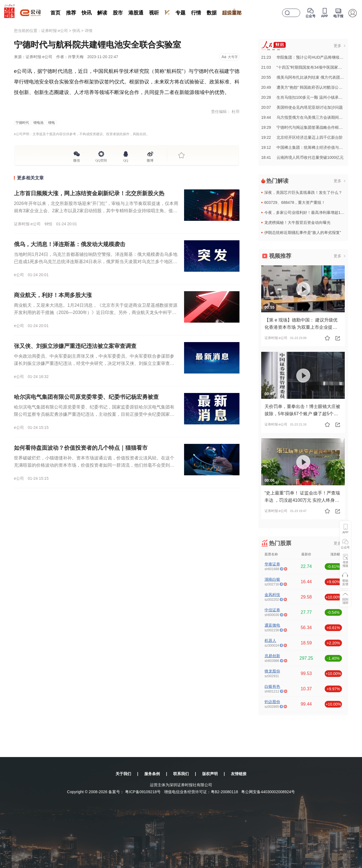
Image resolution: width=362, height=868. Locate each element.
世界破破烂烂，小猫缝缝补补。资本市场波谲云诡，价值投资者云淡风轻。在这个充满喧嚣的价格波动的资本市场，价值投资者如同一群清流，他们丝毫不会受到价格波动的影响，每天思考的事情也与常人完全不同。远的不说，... (94, 465)
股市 (118, 13)
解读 (102, 13)
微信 (77, 160)
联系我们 (181, 774)
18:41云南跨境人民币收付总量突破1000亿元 (302, 157)
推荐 (71, 13)
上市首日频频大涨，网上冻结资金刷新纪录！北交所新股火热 (89, 193)
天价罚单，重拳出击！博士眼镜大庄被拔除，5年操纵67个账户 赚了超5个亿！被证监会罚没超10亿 (302, 414)
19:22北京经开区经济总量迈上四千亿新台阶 (302, 137)
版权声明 (210, 774)
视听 (154, 13)
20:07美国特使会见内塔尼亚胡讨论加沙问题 (302, 107)
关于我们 (123, 774)
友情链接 (239, 774)
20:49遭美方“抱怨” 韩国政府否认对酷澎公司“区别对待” (311, 87)
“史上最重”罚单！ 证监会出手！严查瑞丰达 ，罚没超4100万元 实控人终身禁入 (302, 500)
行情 (196, 13)
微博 (150, 160)
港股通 (136, 13)
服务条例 (152, 774)
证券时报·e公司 (55, 31)
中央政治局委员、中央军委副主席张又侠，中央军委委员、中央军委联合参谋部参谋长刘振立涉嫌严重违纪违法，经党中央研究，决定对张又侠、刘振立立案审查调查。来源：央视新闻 (94, 363)
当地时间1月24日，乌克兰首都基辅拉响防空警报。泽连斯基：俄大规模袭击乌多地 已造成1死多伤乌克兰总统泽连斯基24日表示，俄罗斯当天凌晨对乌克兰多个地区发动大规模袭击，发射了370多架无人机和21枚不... (96, 262)
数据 (212, 13)
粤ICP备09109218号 (143, 792)
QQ (126, 160)
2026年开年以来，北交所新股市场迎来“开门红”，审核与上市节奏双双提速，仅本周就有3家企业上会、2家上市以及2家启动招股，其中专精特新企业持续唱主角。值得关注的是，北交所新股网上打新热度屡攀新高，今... (96, 211)
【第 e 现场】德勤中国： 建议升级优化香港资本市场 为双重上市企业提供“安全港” (301, 327)
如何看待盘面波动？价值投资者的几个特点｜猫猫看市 (81, 448)
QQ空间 (101, 160)
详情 (89, 31)
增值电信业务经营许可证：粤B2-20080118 (201, 792)
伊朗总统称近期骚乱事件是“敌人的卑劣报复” (303, 233)
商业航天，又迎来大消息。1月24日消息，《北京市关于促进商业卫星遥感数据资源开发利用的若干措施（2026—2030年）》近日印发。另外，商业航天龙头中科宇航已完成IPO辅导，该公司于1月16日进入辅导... (96, 312)
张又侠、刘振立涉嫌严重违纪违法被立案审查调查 (75, 346)
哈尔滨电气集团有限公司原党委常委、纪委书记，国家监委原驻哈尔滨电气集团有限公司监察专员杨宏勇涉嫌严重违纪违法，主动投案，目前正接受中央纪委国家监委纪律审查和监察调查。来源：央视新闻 (94, 414)
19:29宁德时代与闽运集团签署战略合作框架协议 (306, 127)
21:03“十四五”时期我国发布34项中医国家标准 (304, 67)
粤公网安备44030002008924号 (268, 792)
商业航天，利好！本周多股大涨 (53, 295)
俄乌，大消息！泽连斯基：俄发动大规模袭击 (70, 244)
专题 (180, 13)
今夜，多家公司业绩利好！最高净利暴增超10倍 (305, 212)
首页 (55, 13)
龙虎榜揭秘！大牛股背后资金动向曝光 (297, 222)
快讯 (87, 13)
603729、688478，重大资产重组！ (295, 202)
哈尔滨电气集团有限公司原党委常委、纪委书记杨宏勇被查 (86, 397)
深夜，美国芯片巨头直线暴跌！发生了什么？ (303, 192)
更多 (337, 46)
